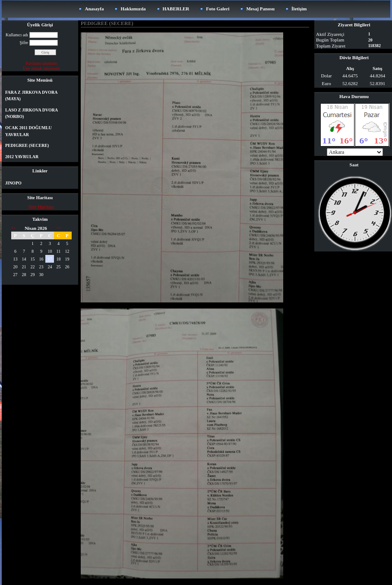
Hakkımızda (133, 9)
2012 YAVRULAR (22, 157)
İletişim (299, 9)
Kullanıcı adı (17, 35)
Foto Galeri (218, 9)
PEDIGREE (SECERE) (27, 145)
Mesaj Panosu (260, 9)
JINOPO (13, 183)
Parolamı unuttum (41, 63)
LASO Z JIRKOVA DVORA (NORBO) (32, 113)
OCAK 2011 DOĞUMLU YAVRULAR (28, 131)
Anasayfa (94, 9)
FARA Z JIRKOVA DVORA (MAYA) (31, 96)
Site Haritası (41, 207)
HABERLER (176, 9)
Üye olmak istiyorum (41, 68)
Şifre (24, 43)
